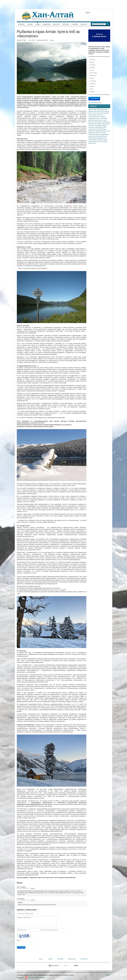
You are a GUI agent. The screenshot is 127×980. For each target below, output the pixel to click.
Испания (92, 65)
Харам (90, 129)
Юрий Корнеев (93, 138)
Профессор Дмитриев (95, 131)
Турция (92, 86)
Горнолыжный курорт (103, 113)
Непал (91, 78)
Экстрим (105, 118)
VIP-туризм (98, 124)
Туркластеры (92, 117)
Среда (38, 24)
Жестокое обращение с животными (99, 122)
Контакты (84, 959)
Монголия (92, 76)
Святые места (106, 124)
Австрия (92, 60)
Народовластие (93, 118)
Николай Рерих (102, 129)
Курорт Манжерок (98, 140)
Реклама (60, 959)
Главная (21, 24)
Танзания (92, 81)
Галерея (75, 24)
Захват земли (93, 136)
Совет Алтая (92, 113)
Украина (91, 109)
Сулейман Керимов (101, 125)
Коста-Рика (93, 73)
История (66, 24)
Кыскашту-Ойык (93, 127)
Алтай (100, 118)
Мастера (84, 24)
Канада (92, 68)
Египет (91, 62)
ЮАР (91, 89)
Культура (56, 24)
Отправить (21, 947)
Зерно (96, 109)
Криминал (92, 124)
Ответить (33, 888)
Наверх (108, 975)
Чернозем (101, 109)
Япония (92, 92)
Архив (50, 959)
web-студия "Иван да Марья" (35, 977)
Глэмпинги (92, 125)
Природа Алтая (93, 133)
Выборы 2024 (102, 127)
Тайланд (92, 84)
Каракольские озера (95, 111)
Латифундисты (105, 134)
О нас (41, 959)
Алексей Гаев (102, 133)
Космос (95, 129)
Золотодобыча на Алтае (96, 115)
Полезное (72, 959)
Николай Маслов (102, 136)
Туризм (30, 24)
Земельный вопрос (94, 134)
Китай (91, 70)
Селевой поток (96, 142)
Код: (18, 940)
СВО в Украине (101, 117)
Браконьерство (93, 120)
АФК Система (105, 111)
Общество (47, 24)
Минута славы (102, 120)
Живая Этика (106, 131)
